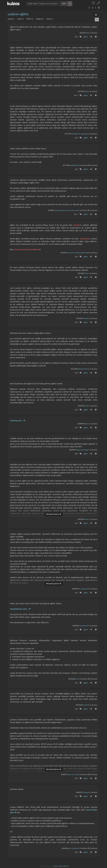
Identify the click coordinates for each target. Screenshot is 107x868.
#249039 (72, 450)
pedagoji (77, 225)
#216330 (74, 369)
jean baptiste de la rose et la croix (67, 210)
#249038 (81, 424)
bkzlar (50, 19)
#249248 (72, 679)
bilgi (60, 866)
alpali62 (86, 318)
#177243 (68, 134)
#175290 (81, 91)
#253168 (79, 705)
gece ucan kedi (73, 774)
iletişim (56, 866)
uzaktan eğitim (18, 14)
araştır (20, 19)
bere (77, 679)
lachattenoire (84, 626)
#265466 (65, 848)
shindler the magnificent (80, 134)
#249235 (76, 626)
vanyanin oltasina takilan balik (78, 253)
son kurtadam (74, 848)
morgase (86, 792)
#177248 (66, 165)
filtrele (30, 19)
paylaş (11, 19)
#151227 (83, 33)
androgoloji (85, 239)
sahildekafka (74, 165)
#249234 (76, 589)
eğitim (85, 37)
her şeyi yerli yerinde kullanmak (27, 250)
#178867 (51, 210)
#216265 (81, 273)
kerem (87, 424)
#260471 (64, 774)
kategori (40, 19)
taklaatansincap (83, 369)
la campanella (84, 589)
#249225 (81, 519)
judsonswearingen (83, 450)
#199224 (64, 253)
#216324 (80, 318)
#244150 (81, 406)
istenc (87, 273)
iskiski (87, 91)
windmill (86, 705)
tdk (88, 33)
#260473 (79, 792)
